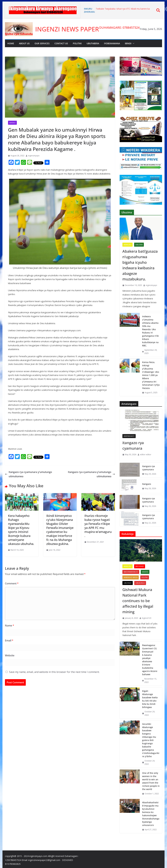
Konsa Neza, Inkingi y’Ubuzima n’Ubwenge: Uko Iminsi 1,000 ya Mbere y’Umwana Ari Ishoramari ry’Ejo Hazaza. (151, 375)
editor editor (146, 455)
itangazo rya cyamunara (133, 445)
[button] (133, 43)
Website (10, 655)
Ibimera (145, 572)
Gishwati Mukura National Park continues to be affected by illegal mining (138, 601)
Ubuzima (139, 245)
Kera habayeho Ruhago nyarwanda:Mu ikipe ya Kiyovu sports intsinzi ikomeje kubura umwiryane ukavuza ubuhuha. (21, 530)
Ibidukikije (140, 566)
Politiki (77, 43)
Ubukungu (140, 583)
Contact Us (61, 43)
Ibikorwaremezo (131, 572)
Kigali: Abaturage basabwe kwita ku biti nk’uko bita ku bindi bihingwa (150, 699)
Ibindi (128, 43)
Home (11, 43)
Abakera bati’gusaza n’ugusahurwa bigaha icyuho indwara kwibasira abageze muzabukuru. (140, 265)
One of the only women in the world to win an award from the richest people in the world (151, 781)
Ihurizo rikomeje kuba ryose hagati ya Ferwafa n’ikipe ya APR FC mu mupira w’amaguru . (98, 526)
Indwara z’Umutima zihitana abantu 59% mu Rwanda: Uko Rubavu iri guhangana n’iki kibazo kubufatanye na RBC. (150, 331)
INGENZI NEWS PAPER (67, 29)
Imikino (12, 123)
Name (9, 626)
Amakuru (127, 245)
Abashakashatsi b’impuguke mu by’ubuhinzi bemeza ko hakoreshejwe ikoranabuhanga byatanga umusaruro (151, 814)
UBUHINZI (128, 583)
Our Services (42, 43)
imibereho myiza (131, 577)
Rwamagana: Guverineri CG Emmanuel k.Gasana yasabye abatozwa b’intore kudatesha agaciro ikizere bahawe (150, 660)
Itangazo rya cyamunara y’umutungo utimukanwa (28, 474)
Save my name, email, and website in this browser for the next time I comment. (54, 672)
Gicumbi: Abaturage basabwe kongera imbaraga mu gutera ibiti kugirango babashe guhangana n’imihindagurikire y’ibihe (151, 740)
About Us (24, 43)
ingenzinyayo (34, 156)
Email (9, 640)
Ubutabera (93, 43)
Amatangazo (129, 436)
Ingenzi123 (147, 618)
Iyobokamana (112, 43)
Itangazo (147, 484)
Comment (12, 583)
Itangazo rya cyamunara (148, 500)
